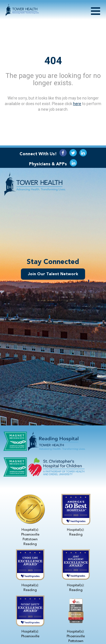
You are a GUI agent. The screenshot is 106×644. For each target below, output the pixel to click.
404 (53, 61)
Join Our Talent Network (53, 274)
